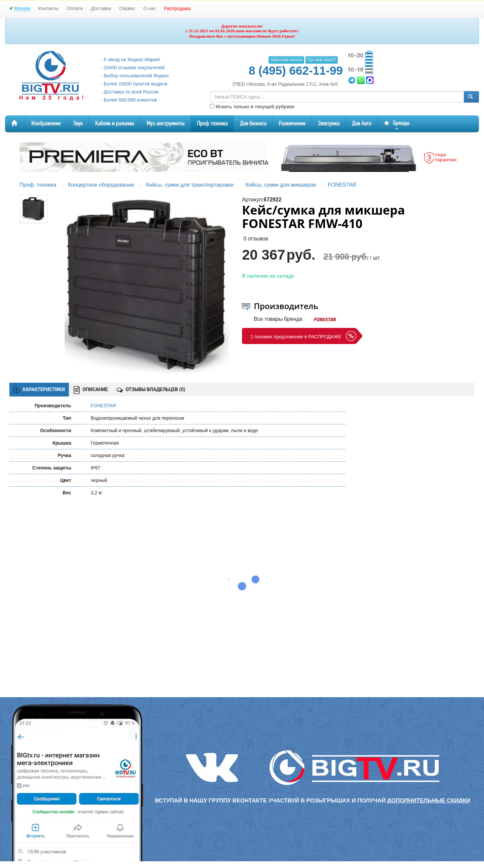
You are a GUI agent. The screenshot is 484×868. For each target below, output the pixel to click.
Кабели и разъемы (115, 124)
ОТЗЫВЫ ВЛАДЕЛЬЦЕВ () (151, 389)
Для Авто (362, 124)
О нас (149, 8)
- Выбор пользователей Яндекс (135, 76)
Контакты (48, 8)
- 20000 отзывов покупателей (133, 68)
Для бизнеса (253, 124)
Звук (78, 124)
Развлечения (292, 124)
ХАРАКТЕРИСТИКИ (39, 390)
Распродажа (177, 8)
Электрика (329, 124)
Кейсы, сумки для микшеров (281, 185)
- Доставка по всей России (130, 92)
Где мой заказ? (322, 60)
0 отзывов (256, 239)
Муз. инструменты (166, 124)
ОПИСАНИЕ (91, 390)
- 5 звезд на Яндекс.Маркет (131, 60)
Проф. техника (212, 124)
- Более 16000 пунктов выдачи (134, 84)
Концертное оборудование (101, 185)
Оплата (75, 8)
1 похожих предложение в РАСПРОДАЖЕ (296, 337)
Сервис (127, 8)
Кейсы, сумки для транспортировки (190, 185)
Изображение (46, 124)
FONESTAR (342, 185)
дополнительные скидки (429, 801)
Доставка (101, 8)
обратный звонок (286, 60)
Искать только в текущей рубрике (252, 107)
